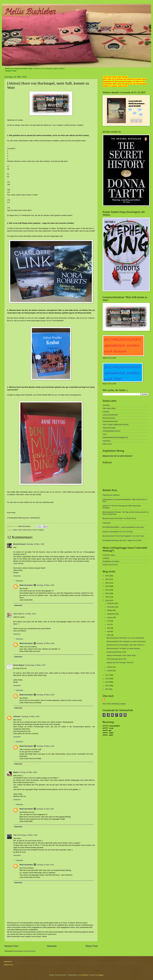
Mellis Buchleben (30, 13)
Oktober (110, 610)
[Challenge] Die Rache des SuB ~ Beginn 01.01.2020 (122, 540)
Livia (15, 614)
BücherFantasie (19, 544)
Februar (110, 667)
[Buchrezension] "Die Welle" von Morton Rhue (119, 518)
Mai (109, 628)
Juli (109, 621)
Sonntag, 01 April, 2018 (45, 809)
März (109, 635)
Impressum (107, 441)
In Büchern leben (109, 555)
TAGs (105, 434)
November (111, 607)
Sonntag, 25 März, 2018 (45, 585)
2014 (107, 686)
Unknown (17, 716)
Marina (16, 772)
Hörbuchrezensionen (110, 421)
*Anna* (54, 125)
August (110, 617)
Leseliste (106, 412)
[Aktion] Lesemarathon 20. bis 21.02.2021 (118, 532)
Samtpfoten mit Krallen (111, 561)
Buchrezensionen (109, 418)
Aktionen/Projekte (109, 428)
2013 (107, 689)
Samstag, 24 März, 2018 (30, 716)
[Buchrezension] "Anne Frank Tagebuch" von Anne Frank (123, 536)
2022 (107, 586)
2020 (107, 593)
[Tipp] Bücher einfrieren (111, 495)
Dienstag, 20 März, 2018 (35, 544)
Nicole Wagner (19, 665)
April (109, 631)
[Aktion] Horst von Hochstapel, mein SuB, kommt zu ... (126, 645)
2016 (107, 679)
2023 (107, 583)
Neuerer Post (11, 946)
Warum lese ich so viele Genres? (118, 456)
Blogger (101, 975)
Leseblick (106, 558)
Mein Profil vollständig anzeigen (114, 704)
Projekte (41, 530)
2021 (107, 590)
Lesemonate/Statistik (110, 415)
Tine (15, 835)
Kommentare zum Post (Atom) (24, 951)
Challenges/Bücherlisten (111, 431)
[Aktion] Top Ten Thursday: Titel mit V (120, 663)
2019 (107, 597)
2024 (107, 579)
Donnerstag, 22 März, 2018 (35, 665)
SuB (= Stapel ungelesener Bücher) (116, 424)
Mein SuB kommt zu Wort (28, 530)
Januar (110, 671)
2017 (107, 675)
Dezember (111, 603)
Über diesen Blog (109, 408)
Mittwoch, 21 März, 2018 (27, 614)
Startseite (52, 946)
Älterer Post (92, 946)
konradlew (84, 975)
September (111, 614)
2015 (107, 682)
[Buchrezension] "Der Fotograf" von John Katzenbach (126, 641)
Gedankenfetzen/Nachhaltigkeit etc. (116, 437)
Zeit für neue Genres (110, 565)
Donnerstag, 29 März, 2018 (27, 835)
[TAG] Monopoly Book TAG (117, 659)
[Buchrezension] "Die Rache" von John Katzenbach (125, 638)
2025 (107, 576)
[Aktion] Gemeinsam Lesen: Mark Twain (121, 655)
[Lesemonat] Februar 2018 (116, 652)
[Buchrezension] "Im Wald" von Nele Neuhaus (123, 648)
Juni (109, 624)
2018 (107, 600)
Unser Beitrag (18, 563)
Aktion (15, 530)
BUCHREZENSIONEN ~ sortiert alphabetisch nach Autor (123, 527)
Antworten (17, 576)
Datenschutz (107, 444)
